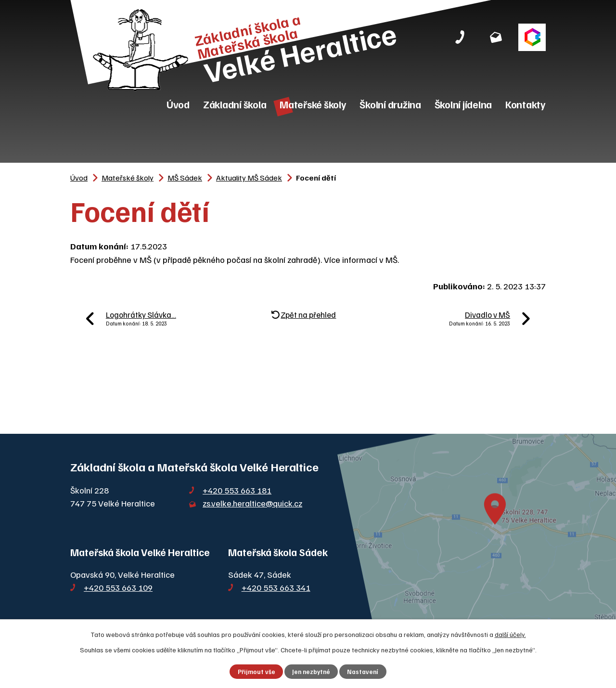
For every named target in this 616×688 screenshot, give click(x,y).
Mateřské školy (313, 104)
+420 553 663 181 (237, 490)
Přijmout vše (257, 672)
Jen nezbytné (311, 672)
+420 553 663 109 (118, 587)
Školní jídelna (463, 104)
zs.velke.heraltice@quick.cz (252, 503)
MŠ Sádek (185, 177)
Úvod (178, 104)
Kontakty (526, 104)
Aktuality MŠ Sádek (249, 177)
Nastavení (363, 672)
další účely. (510, 634)
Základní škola (235, 104)
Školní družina (390, 104)
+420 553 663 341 (276, 587)
